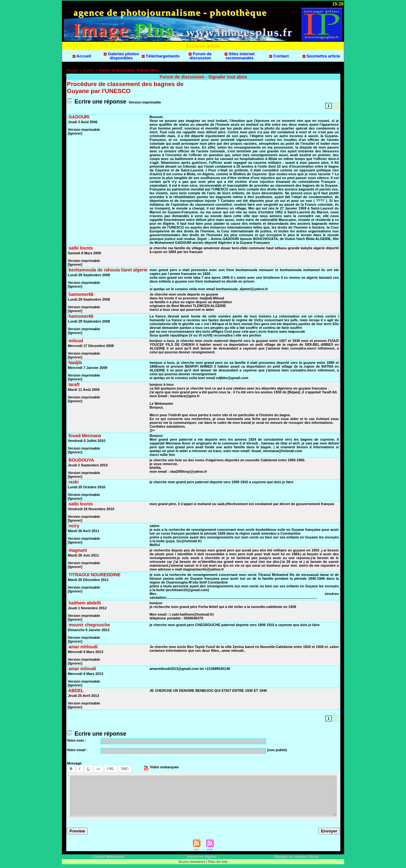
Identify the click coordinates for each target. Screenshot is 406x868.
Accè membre (192, 862)
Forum (88, 70)
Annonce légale (202, 857)
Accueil (82, 56)
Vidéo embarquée (161, 767)
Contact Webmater (108, 857)
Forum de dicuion (200, 56)
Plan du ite (218, 862)
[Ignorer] (75, 133)
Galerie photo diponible (121, 56)
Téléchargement (161, 56)
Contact (279, 56)
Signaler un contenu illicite (296, 857)
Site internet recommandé (240, 56)
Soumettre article (321, 56)
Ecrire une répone (97, 102)
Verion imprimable (145, 102)
